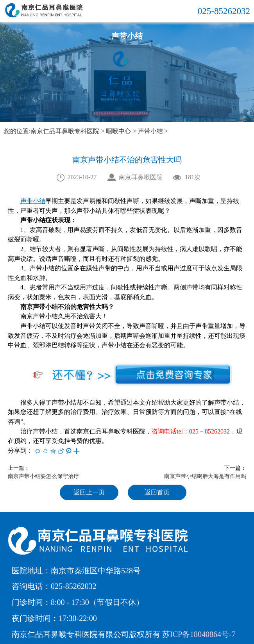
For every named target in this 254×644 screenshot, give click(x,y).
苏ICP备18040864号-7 (199, 634)
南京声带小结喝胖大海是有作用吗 (205, 476)
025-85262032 (224, 11)
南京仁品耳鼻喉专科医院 (65, 131)
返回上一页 (89, 492)
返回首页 (157, 492)
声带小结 (150, 131)
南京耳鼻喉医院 (141, 177)
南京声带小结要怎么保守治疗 (43, 476)
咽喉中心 (118, 131)
